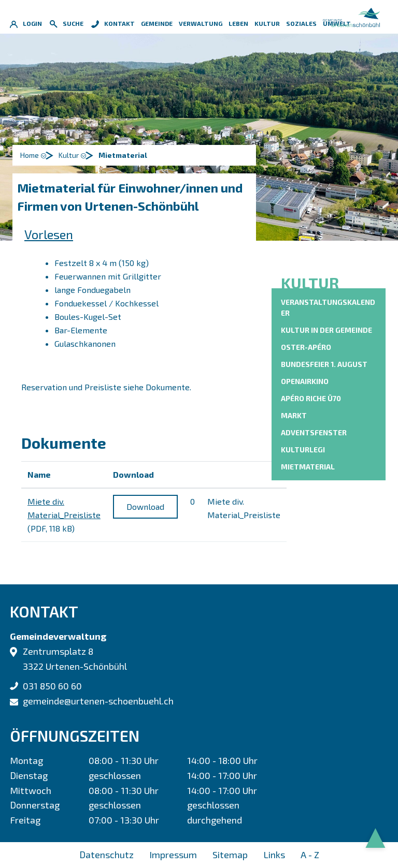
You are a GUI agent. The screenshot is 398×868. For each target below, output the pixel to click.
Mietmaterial (308, 466)
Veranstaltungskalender (328, 307)
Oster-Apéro (306, 347)
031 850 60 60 (52, 686)
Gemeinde (157, 23)
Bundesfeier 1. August (324, 364)
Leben (238, 23)
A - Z (310, 855)
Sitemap (230, 855)
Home (30, 155)
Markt (294, 415)
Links (274, 855)
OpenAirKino (305, 381)
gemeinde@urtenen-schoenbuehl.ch (98, 701)
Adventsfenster (314, 432)
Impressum (173, 855)
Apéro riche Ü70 (311, 398)
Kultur (267, 23)
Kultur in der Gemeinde (326, 330)
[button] (74, 155)
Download (145, 506)
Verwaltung (201, 23)
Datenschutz (106, 855)
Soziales (301, 23)
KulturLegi (303, 450)
